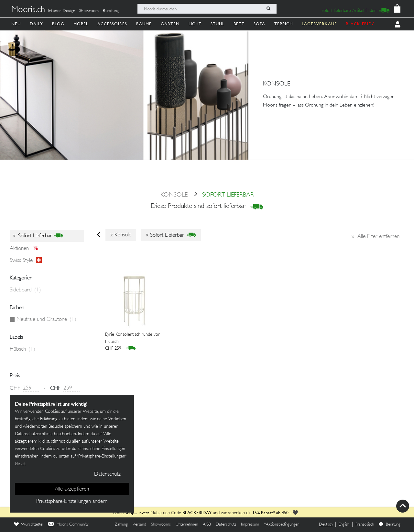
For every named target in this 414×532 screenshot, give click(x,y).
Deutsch (326, 525)
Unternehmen (187, 525)
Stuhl (218, 24)
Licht (195, 24)
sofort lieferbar (222, 195)
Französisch (365, 525)
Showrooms (161, 525)
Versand (139, 525)
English (344, 525)
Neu (16, 24)
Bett (239, 24)
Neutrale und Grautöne (46, 320)
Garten (170, 24)
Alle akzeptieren (72, 489)
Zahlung (121, 525)
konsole (174, 195)
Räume (144, 24)
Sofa (259, 24)
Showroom (89, 11)
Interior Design (62, 11)
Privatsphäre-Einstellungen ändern (72, 502)
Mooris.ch (28, 10)
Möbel (81, 24)
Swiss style (26, 260)
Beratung (111, 11)
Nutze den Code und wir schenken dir (182, 513)
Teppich (283, 24)
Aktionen (26, 249)
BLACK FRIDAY (362, 24)
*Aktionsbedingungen (282, 525)
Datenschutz (226, 525)
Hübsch (22, 349)
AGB (207, 525)
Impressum (250, 525)
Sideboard (25, 290)
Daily (36, 24)
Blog (58, 24)
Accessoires (112, 24)
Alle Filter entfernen (376, 237)
